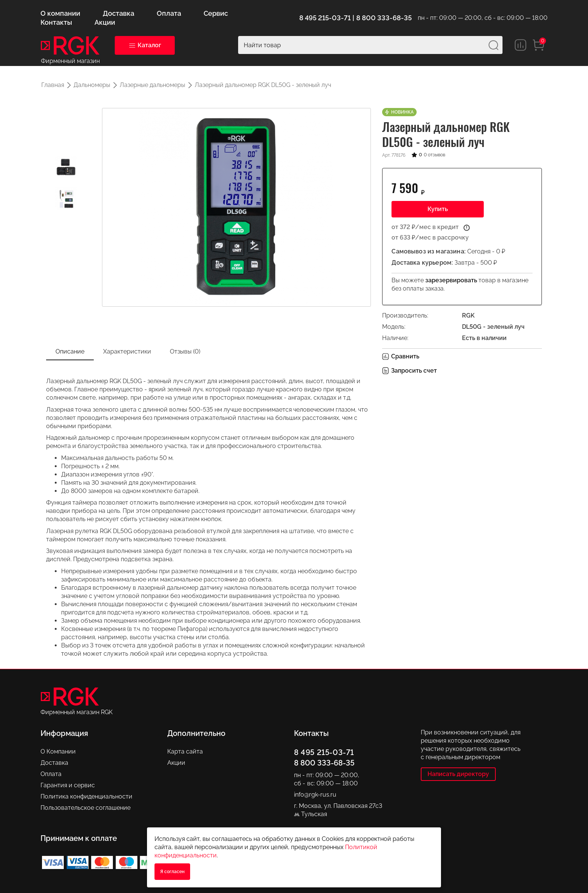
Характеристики (127, 351)
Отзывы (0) (185, 351)
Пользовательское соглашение (85, 808)
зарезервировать (451, 280)
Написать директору (458, 774)
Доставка (54, 763)
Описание (70, 351)
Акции (176, 763)
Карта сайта (185, 751)
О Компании (58, 751)
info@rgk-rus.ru (315, 795)
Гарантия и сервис (68, 785)
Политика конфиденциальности (86, 796)
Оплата (51, 774)
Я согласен (172, 872)
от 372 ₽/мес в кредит (425, 227)
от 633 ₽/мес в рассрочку (430, 237)
